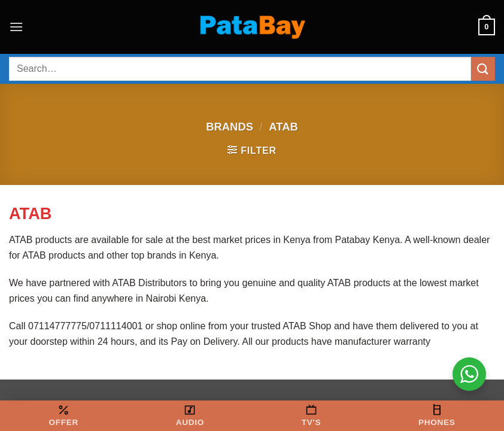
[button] (16, 27)
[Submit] (483, 69)
